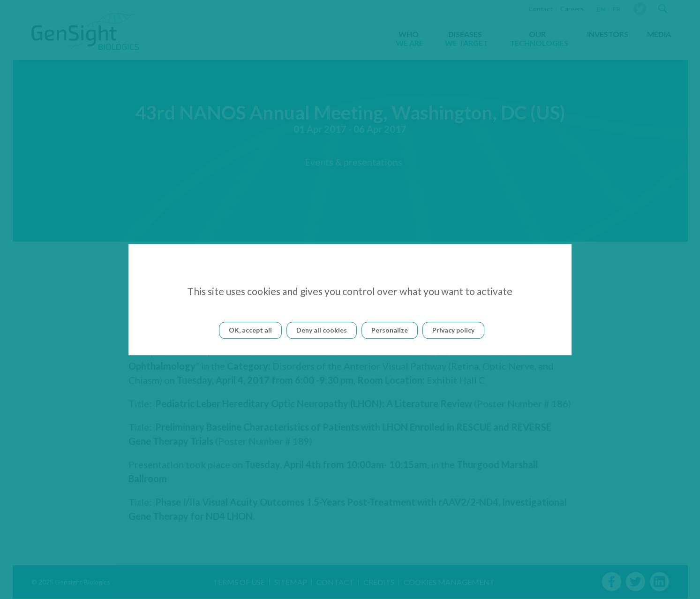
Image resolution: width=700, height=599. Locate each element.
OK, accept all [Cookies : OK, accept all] (250, 330)
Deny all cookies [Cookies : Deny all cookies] (322, 330)
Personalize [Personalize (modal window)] (390, 330)
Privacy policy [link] (453, 330)
